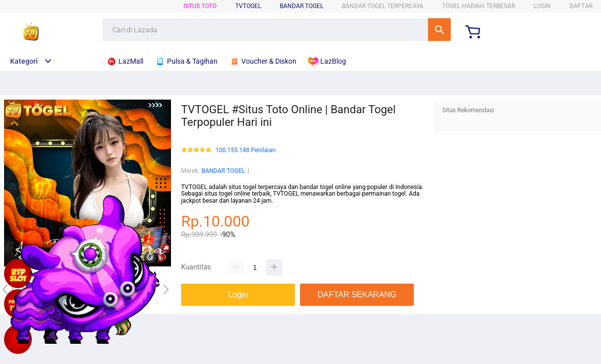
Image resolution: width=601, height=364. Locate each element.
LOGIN (542, 6)
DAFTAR (581, 6)
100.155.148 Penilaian (246, 150)
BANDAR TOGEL (302, 6)
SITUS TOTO (200, 6)
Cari (439, 30)
